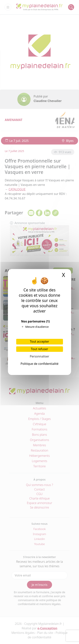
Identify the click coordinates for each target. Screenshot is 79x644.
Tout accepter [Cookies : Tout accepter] (40, 341)
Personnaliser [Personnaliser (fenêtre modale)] (39, 356)
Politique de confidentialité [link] (39, 364)
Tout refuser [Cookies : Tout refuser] (39, 349)
